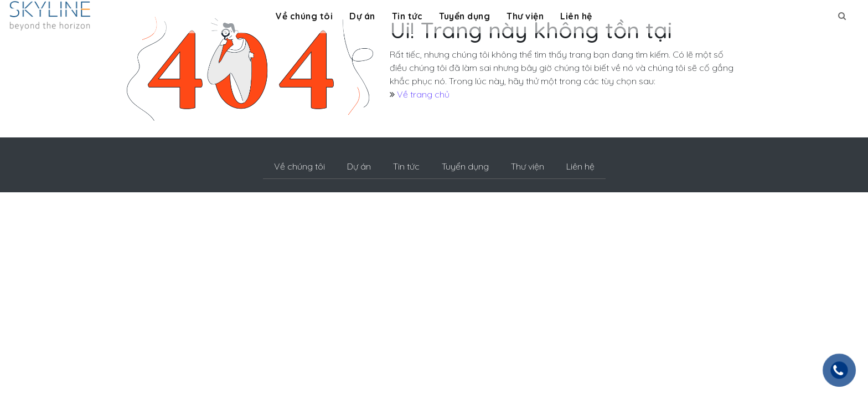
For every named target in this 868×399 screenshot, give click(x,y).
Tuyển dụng (464, 16)
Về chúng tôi (304, 16)
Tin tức (407, 16)
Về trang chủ (423, 94)
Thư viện (525, 16)
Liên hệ (576, 16)
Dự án (362, 16)
